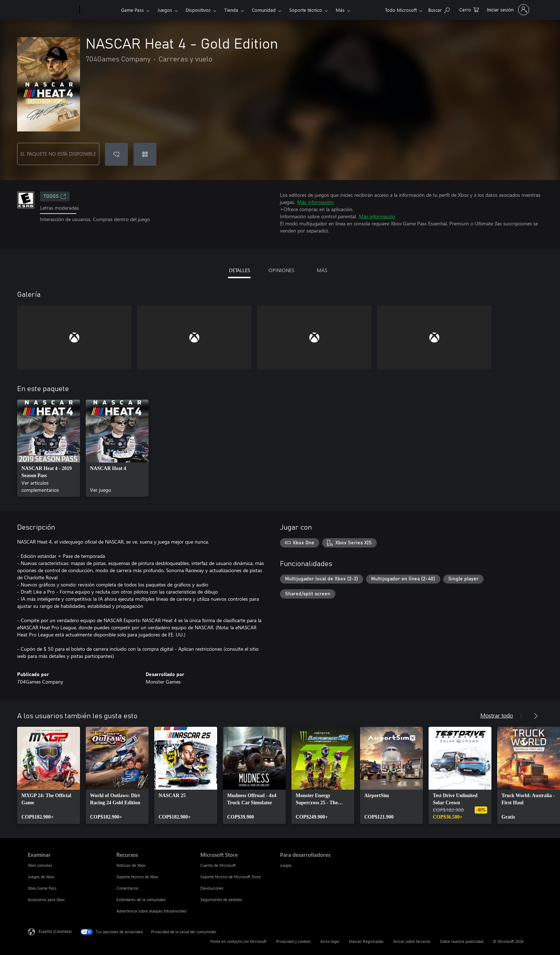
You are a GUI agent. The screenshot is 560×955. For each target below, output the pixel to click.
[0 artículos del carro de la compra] (469, 9)
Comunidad (264, 10)
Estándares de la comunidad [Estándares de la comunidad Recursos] (141, 899)
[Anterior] (521, 716)
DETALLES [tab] (239, 270)
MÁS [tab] (322, 270)
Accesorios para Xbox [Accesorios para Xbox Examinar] (46, 899)
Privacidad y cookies (293, 941)
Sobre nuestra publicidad (462, 941)
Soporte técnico (306, 10)
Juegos (165, 10)
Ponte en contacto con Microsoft (238, 941)
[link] (49, 448)
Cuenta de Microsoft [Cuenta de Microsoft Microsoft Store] (218, 865)
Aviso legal (330, 941)
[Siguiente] (536, 716)
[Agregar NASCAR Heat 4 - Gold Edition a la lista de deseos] (116, 154)
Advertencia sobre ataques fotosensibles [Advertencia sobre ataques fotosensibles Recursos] (152, 911)
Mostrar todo (497, 715)
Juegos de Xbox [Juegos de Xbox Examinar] (41, 877)
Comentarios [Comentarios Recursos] (127, 888)
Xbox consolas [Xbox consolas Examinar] (40, 865)
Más (340, 10)
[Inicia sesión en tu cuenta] (507, 10)
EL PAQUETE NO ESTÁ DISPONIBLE (58, 154)
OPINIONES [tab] (281, 270)
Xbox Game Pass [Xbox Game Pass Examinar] (42, 888)
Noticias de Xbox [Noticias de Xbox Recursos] (131, 865)
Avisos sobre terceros (412, 941)
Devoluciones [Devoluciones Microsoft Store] (212, 888)
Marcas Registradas (366, 941)
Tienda (231, 10)
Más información (315, 202)
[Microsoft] (52, 10)
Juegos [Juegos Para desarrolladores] (286, 865)
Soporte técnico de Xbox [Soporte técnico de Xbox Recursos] (137, 877)
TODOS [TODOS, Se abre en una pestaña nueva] (55, 196)
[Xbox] (99, 10)
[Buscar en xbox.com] (439, 9)
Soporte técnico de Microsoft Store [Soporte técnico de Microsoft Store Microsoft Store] (231, 877)
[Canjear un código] (145, 154)
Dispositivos (198, 10)
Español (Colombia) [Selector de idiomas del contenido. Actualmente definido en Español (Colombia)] (55, 931)
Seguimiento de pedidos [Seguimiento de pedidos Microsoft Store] (221, 899)
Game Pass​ (132, 10)
